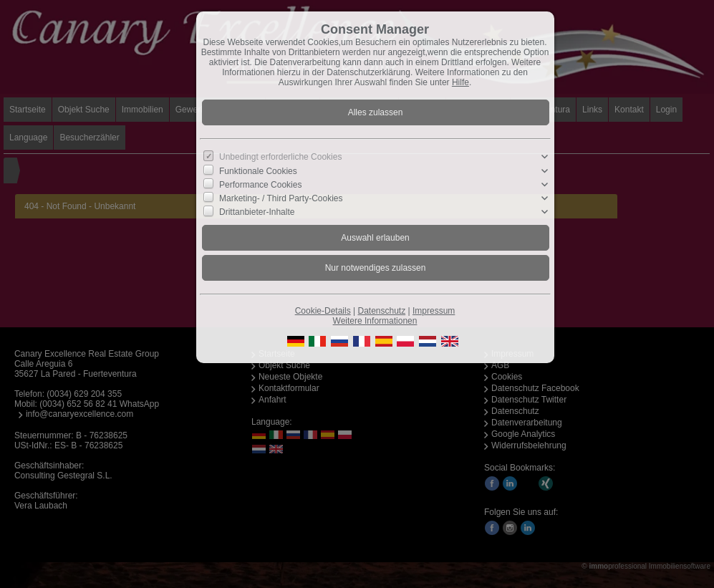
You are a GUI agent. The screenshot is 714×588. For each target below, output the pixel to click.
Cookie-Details (323, 311)
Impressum (434, 311)
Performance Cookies (260, 185)
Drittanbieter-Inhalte (257, 212)
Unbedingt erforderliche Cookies (280, 157)
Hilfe (460, 82)
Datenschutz (381, 311)
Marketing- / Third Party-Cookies (281, 198)
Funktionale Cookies (258, 170)
